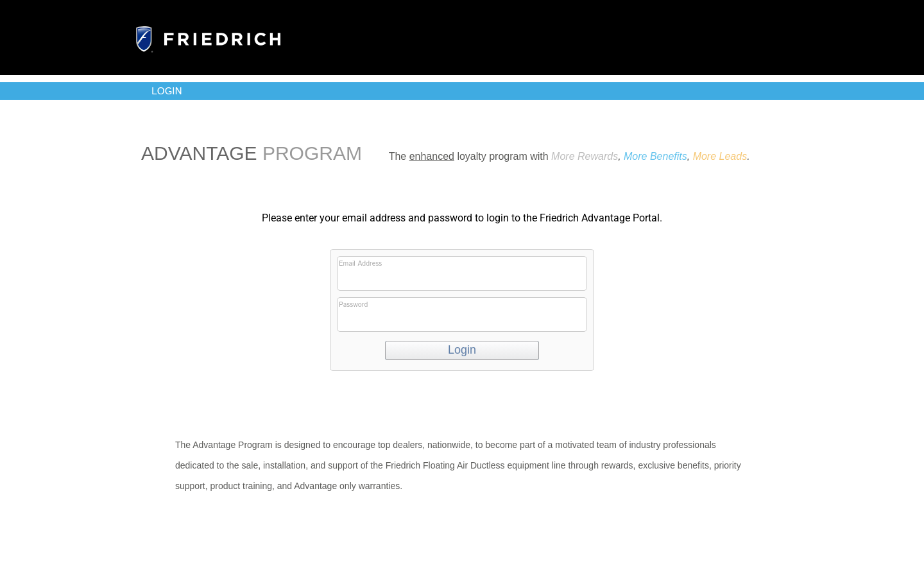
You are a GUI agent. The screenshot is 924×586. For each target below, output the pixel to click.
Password (461, 316)
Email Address (461, 275)
